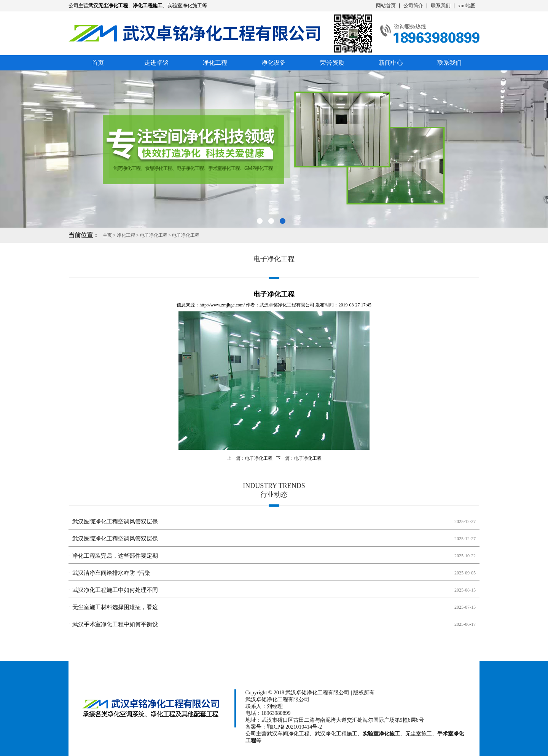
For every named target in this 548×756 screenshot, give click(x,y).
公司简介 (413, 6)
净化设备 (274, 63)
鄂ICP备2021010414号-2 (294, 727)
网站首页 (386, 6)
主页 (107, 235)
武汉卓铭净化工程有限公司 (287, 305)
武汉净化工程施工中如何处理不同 (115, 590)
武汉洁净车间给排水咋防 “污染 (111, 573)
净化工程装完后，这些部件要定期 (115, 556)
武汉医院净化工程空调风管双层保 (115, 522)
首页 (98, 63)
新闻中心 (391, 63)
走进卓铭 (156, 63)
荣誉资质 (332, 63)
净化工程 (215, 63)
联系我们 (441, 6)
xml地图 (467, 6)
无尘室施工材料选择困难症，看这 (115, 607)
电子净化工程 (154, 235)
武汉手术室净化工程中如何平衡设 (115, 624)
